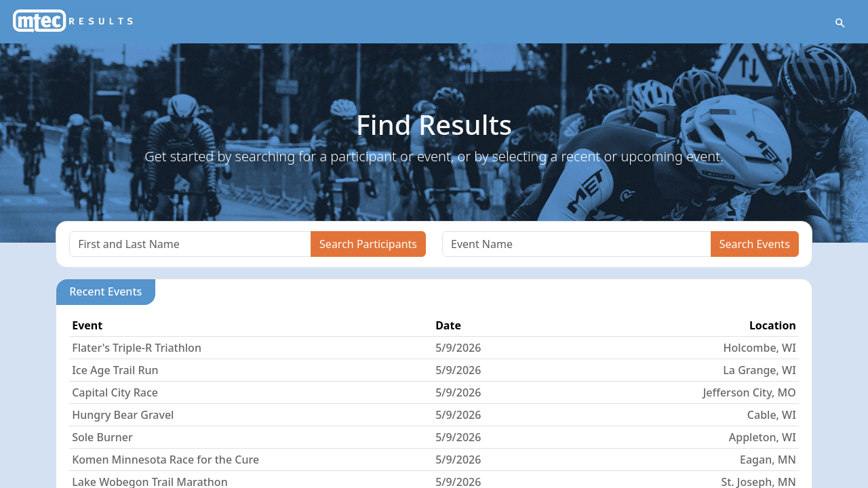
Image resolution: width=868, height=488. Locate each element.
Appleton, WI (763, 437)
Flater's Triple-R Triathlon (137, 348)
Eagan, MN (768, 460)
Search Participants (368, 244)
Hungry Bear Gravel (123, 415)
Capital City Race (115, 392)
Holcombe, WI (760, 348)
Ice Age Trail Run (115, 370)
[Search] (190, 244)
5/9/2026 (458, 348)
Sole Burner (102, 437)
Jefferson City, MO (750, 392)
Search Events (755, 244)
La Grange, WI (759, 370)
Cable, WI (772, 415)
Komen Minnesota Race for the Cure (165, 460)
